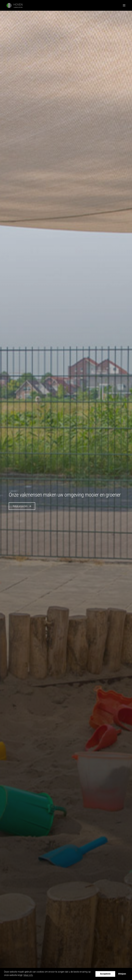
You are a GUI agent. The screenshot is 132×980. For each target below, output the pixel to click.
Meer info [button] (28, 975)
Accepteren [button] (105, 974)
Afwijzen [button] (122, 974)
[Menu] (124, 5)
